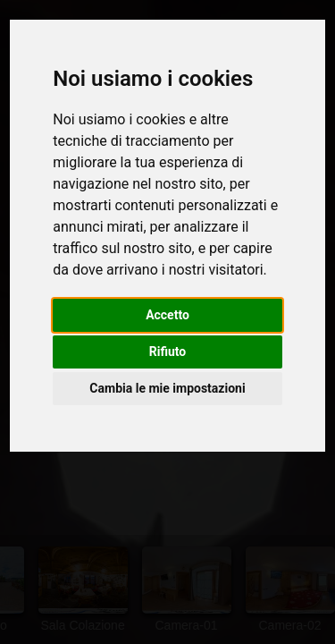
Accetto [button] (167, 315)
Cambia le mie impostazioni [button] (167, 388)
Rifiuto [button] (168, 352)
